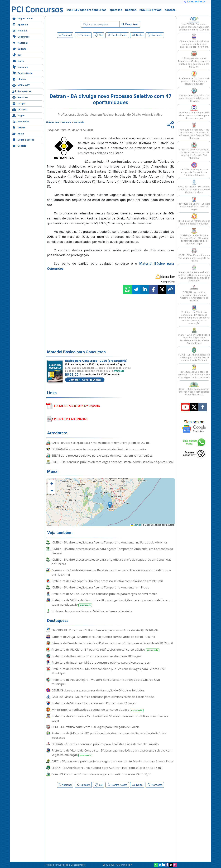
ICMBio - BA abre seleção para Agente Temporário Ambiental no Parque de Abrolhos (110, 542)
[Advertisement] (82, 64)
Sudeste (19, 49)
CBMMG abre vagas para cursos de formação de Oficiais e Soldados (98, 690)
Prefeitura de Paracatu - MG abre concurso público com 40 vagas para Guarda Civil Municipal (109, 671)
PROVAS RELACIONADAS (71, 419)
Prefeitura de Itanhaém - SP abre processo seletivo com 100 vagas (96, 656)
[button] (52, 483)
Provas (19, 127)
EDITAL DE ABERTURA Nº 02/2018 (77, 406)
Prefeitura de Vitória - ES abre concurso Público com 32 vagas (94, 703)
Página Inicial (22, 18)
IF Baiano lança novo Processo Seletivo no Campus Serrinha (92, 611)
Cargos (19, 103)
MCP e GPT (21, 85)
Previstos (20, 97)
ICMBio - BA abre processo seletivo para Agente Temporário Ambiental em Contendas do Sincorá (112, 551)
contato (170, 10)
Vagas (18, 115)
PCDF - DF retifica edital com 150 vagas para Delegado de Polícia (96, 727)
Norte (18, 61)
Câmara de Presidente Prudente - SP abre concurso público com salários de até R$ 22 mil (112, 643)
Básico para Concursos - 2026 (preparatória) (96, 361)
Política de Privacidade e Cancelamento (65, 865)
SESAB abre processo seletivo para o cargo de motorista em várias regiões (102, 455)
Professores (22, 91)
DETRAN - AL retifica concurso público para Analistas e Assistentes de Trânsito (105, 744)
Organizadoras (23, 139)
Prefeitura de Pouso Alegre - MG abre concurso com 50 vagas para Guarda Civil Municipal (106, 682)
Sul (17, 55)
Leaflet (136, 525)
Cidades (19, 109)
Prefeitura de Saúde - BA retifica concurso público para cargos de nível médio (105, 594)
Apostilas (20, 24)
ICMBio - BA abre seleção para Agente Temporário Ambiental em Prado (100, 587)
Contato (19, 145)
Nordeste (20, 67)
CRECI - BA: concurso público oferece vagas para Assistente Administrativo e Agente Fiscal (113, 462)
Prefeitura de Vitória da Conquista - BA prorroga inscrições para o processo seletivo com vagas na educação (112, 602)
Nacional (20, 42)
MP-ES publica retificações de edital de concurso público (98, 710)
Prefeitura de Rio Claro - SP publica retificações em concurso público (105, 650)
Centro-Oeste (22, 73)
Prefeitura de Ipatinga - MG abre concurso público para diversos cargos (101, 662)
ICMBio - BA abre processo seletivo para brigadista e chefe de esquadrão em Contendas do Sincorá (111, 562)
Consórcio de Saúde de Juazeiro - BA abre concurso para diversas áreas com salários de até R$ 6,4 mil (111, 572)
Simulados (21, 121)
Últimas (19, 79)
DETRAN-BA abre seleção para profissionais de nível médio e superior (99, 449)
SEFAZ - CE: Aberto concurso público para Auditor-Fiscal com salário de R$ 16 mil (107, 768)
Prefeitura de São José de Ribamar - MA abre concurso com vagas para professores (194, 372)
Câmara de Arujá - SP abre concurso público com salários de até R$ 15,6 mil (103, 637)
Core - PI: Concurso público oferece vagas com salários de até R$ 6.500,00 (101, 774)
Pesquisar (130, 24)
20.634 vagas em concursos (87, 10)
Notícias (20, 30)
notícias (131, 10)
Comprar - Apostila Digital (85, 380)
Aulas (18, 133)
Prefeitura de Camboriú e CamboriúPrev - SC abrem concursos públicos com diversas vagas (110, 718)
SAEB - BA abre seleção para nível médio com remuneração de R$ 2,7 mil (101, 443)
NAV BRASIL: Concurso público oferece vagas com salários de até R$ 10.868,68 (105, 630)
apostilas (116, 10)
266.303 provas (150, 10)
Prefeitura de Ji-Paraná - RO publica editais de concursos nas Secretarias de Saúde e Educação (109, 735)
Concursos (21, 36)
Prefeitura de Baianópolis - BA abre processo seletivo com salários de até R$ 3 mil (107, 581)
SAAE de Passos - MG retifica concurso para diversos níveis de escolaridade (103, 697)
